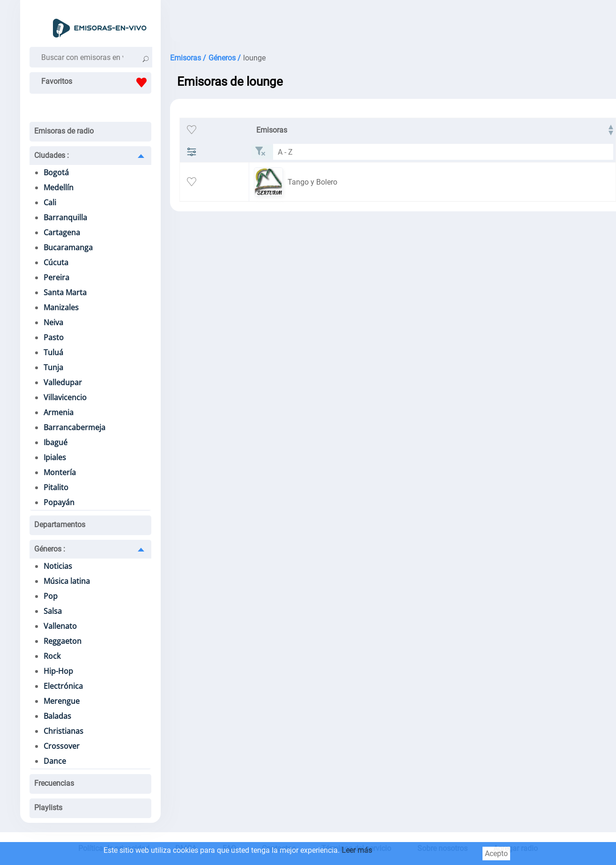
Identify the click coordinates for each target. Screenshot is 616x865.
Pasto (54, 337)
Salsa (53, 611)
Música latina (67, 581)
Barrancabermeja (74, 427)
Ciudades (52, 155)
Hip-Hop (58, 671)
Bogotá (56, 172)
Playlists (48, 808)
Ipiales (55, 457)
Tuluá (53, 352)
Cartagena (62, 232)
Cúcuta (56, 262)
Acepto (496, 854)
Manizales (61, 307)
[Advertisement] (386, 23)
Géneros (50, 549)
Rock (52, 656)
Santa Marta (65, 292)
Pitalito (56, 487)
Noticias (58, 566)
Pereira (56, 277)
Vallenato (60, 626)
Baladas (57, 716)
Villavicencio (65, 397)
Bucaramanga (68, 247)
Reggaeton (63, 641)
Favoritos (96, 82)
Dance (55, 761)
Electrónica (63, 686)
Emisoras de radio (64, 131)
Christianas (63, 731)
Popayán (59, 502)
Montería (60, 472)
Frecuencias (54, 783)
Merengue (62, 701)
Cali (50, 202)
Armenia (59, 412)
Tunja (53, 367)
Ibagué (56, 442)
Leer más (357, 850)
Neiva (53, 322)
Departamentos (60, 525)
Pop (51, 596)
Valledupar (63, 382)
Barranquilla (65, 217)
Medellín (59, 187)
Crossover (62, 746)
